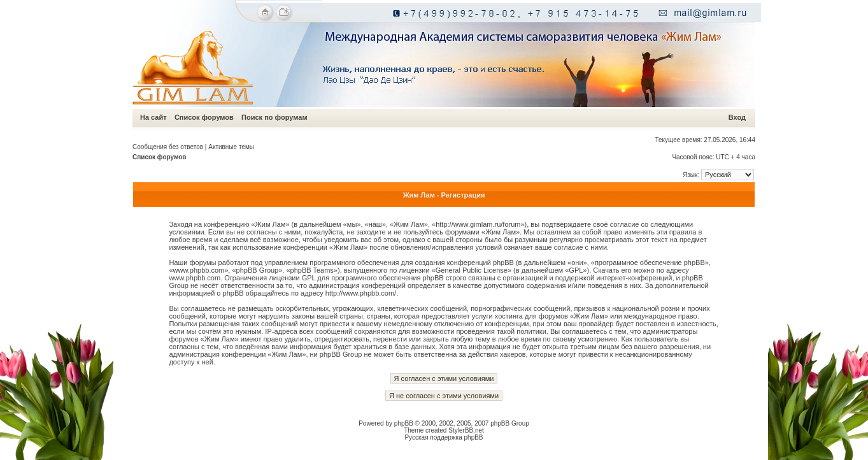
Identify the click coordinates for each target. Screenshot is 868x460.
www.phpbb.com (195, 278)
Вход (737, 117)
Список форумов (204, 117)
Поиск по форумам (274, 117)
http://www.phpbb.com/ (361, 293)
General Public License (472, 270)
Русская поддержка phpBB (444, 437)
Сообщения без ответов (168, 147)
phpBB (404, 423)
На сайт (153, 117)
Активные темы (231, 147)
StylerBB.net (466, 430)
